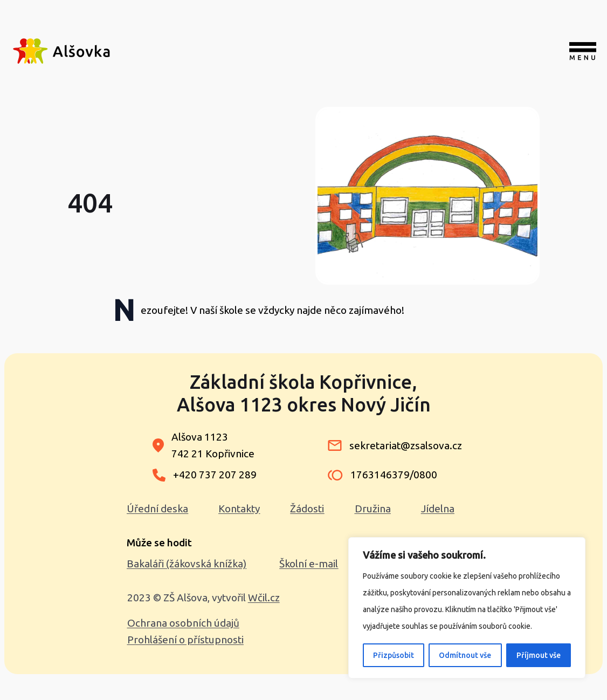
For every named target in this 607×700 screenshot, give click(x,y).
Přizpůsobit (394, 655)
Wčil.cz (264, 598)
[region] (467, 608)
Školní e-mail (309, 564)
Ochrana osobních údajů (183, 623)
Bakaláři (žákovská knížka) (187, 564)
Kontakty (239, 509)
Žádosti (307, 509)
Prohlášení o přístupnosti (185, 640)
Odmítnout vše (465, 655)
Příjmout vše (539, 655)
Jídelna (438, 509)
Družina (373, 509)
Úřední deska (157, 509)
